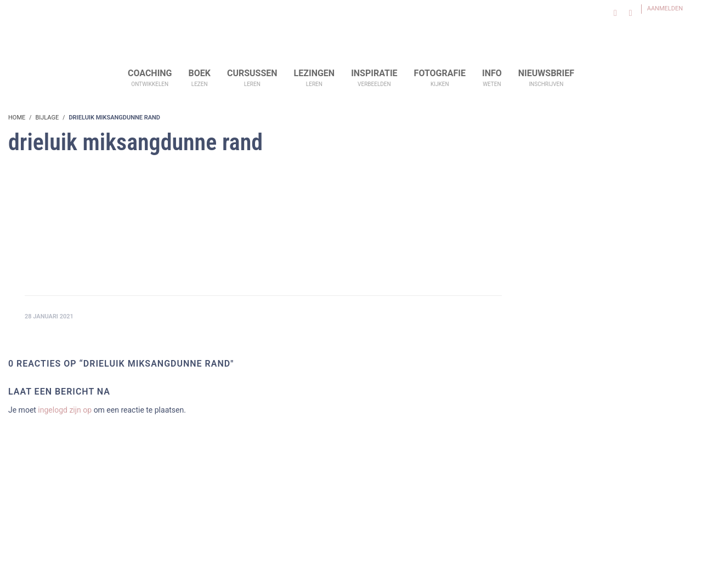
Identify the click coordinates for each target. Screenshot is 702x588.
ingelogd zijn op (65, 410)
